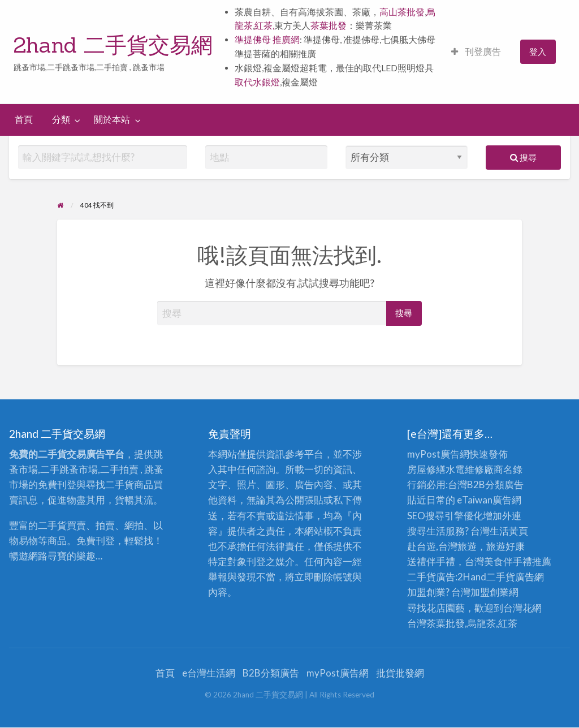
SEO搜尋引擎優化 (445, 516)
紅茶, (264, 25)
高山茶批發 (402, 12)
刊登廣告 (476, 51)
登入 (538, 51)
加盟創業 (490, 592)
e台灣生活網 (209, 673)
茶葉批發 (329, 25)
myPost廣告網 (438, 454)
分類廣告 (504, 484)
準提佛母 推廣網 (267, 40)
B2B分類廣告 (271, 673)
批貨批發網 (400, 673)
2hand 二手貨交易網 (113, 45)
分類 (61, 119)
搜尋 (523, 157)
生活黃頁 (509, 531)
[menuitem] (476, 52)
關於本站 (112, 119)
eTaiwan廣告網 (489, 500)
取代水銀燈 (257, 82)
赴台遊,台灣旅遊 (442, 546)
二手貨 (501, 577)
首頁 (24, 119)
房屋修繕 (426, 469)
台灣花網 (522, 608)
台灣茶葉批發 (436, 623)
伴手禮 (518, 561)
